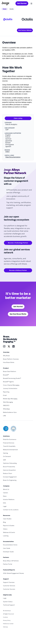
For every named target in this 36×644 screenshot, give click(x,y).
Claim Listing (18, 118)
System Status (8, 602)
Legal (5, 506)
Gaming (5, 453)
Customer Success (9, 589)
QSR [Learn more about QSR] (4, 460)
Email (5, 395)
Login (5, 598)
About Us (6, 489)
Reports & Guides (9, 526)
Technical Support (9, 605)
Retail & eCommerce (10, 439)
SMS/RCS (6, 405)
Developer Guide (8, 552)
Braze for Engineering (10, 480)
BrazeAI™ (6, 375)
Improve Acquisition (9, 470)
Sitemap (5, 627)
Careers (6, 493)
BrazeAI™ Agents (8, 382)
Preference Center (8, 624)
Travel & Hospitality (9, 446)
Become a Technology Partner (18, 243)
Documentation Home (10, 545)
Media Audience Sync (10, 412)
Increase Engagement (10, 477)
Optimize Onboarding (10, 463)
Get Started (22, 3)
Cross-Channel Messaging (11, 385)
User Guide (7, 548)
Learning (6, 536)
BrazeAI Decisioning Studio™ (12, 378)
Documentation (8, 541)
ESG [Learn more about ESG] (4, 503)
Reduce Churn (8, 473)
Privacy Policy (7, 620)
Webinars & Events (9, 532)
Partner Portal (8, 564)
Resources (7, 515)
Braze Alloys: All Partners (11, 561)
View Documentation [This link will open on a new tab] (13, 157)
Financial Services (9, 443)
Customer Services (9, 586)
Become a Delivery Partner (18, 270)
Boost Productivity (9, 467)
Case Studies (7, 519)
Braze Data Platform (10, 371)
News (5, 496)
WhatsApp (6, 409)
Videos (5, 529)
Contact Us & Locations (11, 510)
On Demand (7, 456)
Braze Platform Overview (11, 359)
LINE (5, 416)
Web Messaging (8, 402)
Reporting (6, 392)
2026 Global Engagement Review (13, 573)
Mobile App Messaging (10, 399)
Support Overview (9, 582)
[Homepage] (5, 3)
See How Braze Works (18, 314)
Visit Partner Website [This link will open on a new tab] (25, 30)
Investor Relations (9, 499)
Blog (4, 522)
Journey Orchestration (10, 388)
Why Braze (6, 356)
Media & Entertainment (10, 450)
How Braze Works (9, 362)
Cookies (5, 617)
